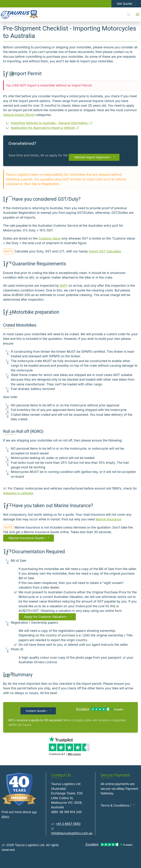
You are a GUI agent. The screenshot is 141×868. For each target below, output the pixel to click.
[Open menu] (137, 14)
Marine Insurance (108, 519)
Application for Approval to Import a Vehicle (45, 128)
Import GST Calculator (105, 251)
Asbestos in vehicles (18, 493)
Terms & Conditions (115, 805)
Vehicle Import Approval (94, 157)
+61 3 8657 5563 (68, 824)
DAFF (64, 286)
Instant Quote (38, 711)
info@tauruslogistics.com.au (72, 833)
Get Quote (126, 4)
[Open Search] (129, 14)
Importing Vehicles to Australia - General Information (52, 123)
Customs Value (49, 238)
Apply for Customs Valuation (47, 617)
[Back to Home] (19, 14)
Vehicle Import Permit (19, 115)
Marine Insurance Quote (29, 538)
